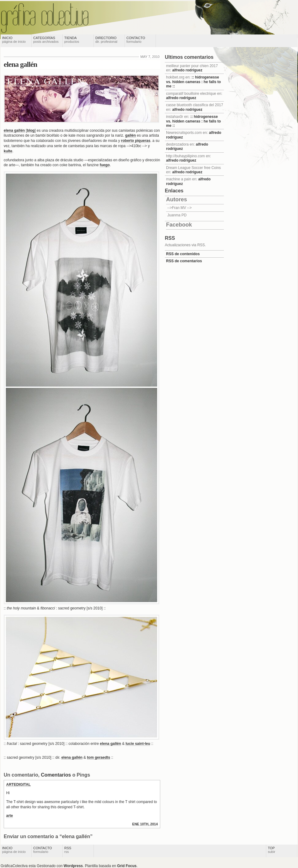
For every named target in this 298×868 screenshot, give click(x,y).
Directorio (106, 40)
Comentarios (56, 775)
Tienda (72, 40)
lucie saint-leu (138, 744)
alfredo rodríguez (187, 70)
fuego (105, 165)
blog (31, 131)
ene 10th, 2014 (145, 824)
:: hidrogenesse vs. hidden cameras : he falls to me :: (193, 82)
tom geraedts (99, 757)
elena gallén (20, 64)
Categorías (46, 40)
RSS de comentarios (184, 261)
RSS (68, 850)
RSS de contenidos (183, 254)
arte (10, 816)
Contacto (136, 40)
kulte (8, 151)
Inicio (14, 40)
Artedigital (18, 785)
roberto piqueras (136, 141)
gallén (131, 135)
